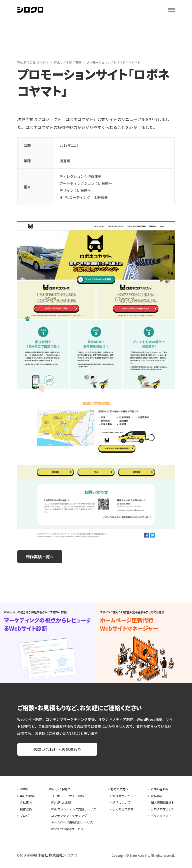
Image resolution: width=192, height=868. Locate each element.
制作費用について (124, 796)
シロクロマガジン (163, 809)
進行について (121, 802)
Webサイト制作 (60, 789)
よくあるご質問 (123, 809)
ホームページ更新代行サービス (72, 822)
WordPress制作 (61, 802)
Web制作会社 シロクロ (33, 62)
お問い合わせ (160, 789)
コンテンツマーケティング (69, 816)
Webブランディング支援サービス (74, 809)
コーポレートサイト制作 (67, 796)
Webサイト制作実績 (68, 62)
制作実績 (26, 809)
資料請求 (157, 796)
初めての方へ (119, 789)
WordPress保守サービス (67, 829)
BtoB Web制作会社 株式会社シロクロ (47, 855)
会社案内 (26, 802)
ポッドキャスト (161, 816)
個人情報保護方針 (163, 802)
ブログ (24, 816)
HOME (24, 789)
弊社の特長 (27, 796)
